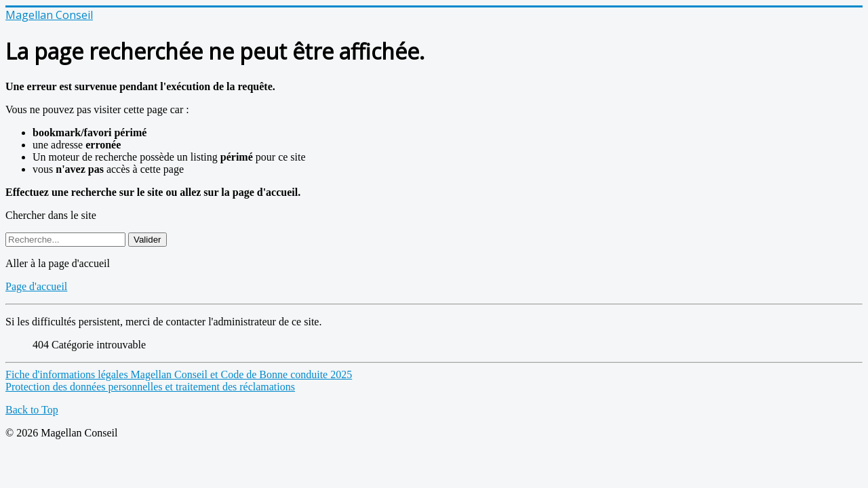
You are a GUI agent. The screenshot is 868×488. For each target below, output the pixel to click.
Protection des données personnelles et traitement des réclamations (150, 387)
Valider (147, 240)
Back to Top (32, 410)
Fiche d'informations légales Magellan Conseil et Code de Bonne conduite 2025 (179, 374)
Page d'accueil (36, 286)
